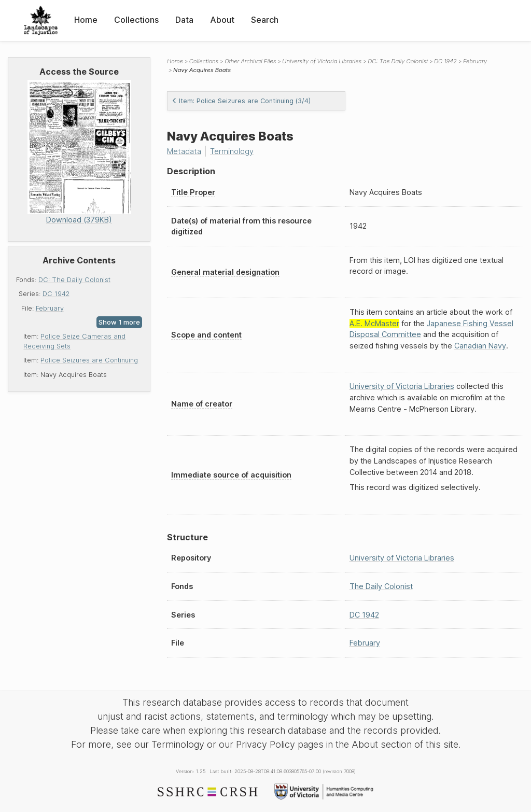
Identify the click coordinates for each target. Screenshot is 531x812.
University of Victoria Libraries (322, 61)
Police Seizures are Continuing (89, 360)
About (222, 20)
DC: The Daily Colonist (74, 280)
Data (184, 20)
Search (265, 20)
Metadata (184, 151)
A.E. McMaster (374, 323)
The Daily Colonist (381, 586)
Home (86, 20)
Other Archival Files (250, 61)
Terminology (232, 151)
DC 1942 (56, 294)
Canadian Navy (480, 346)
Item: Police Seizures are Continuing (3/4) (241, 101)
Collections (136, 20)
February (50, 308)
